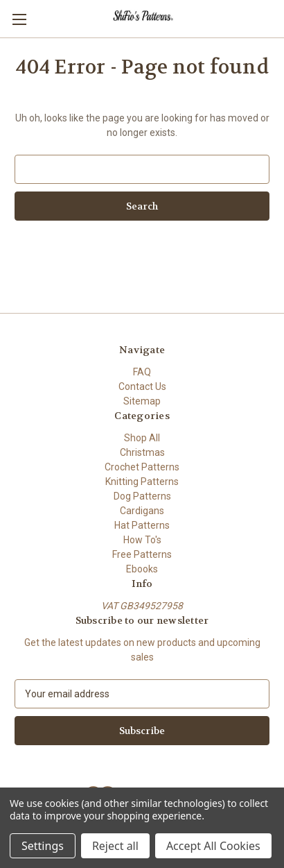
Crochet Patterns (142, 467)
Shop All (142, 438)
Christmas (142, 452)
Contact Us (142, 386)
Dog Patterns (142, 496)
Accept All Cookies (213, 846)
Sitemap (142, 401)
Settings (43, 846)
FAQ (142, 372)
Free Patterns (142, 554)
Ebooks (142, 569)
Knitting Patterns (142, 482)
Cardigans (142, 511)
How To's (142, 540)
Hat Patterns (142, 525)
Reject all (115, 846)
